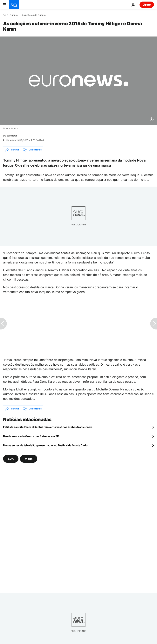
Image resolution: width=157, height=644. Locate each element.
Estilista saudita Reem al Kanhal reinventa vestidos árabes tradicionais (48, 427)
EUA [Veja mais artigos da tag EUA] (11, 458)
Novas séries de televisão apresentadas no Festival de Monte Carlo (45, 445)
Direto (147, 5)
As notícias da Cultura (34, 15)
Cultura (14, 15)
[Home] (4, 15)
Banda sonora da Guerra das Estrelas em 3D (31, 436)
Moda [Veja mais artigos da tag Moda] (29, 458)
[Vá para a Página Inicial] (14, 5)
